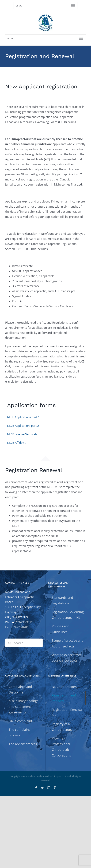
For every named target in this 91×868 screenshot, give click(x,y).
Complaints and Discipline (20, 689)
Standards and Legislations (62, 600)
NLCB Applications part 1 (23, 417)
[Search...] (24, 643)
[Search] (10, 643)
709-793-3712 (24, 622)
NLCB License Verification (24, 434)
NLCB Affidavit (16, 443)
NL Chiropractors (64, 687)
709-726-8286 (20, 627)
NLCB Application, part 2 (23, 426)
